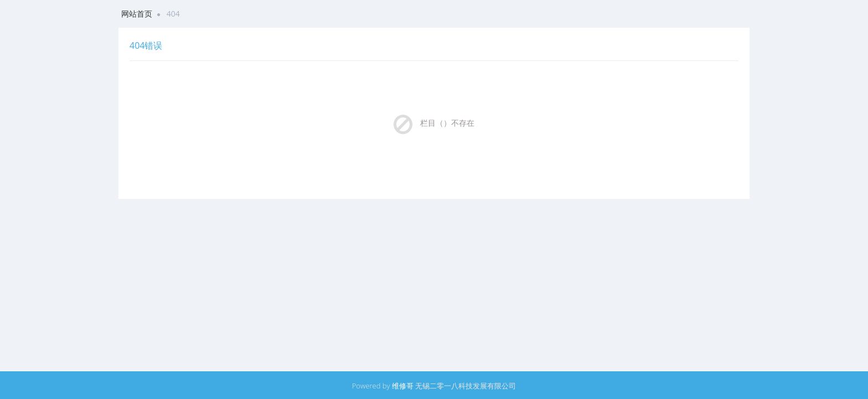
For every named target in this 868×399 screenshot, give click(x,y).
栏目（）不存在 (447, 123)
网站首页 (137, 14)
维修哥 (403, 386)
